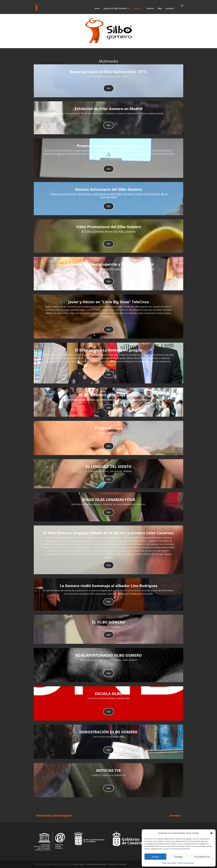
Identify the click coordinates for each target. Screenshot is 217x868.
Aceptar (155, 857)
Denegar (179, 857)
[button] (211, 833)
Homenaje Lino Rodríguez (54, 815)
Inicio (97, 9)
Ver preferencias (202, 857)
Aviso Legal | (79, 864)
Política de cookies (169, 863)
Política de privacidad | (97, 864)
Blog (160, 9)
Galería (137, 9)
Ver (109, 88)
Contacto (170, 9)
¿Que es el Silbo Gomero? (115, 9)
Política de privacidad (186, 863)
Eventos (150, 9)
